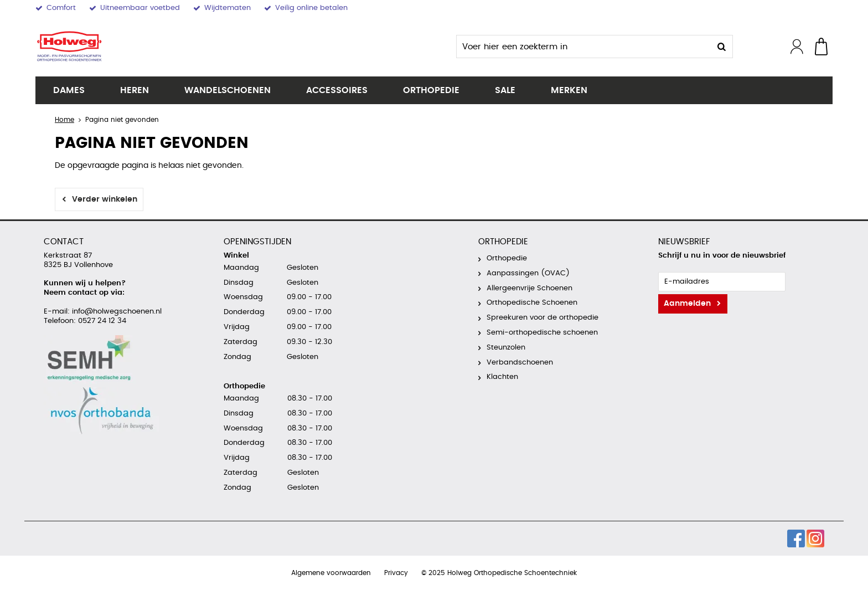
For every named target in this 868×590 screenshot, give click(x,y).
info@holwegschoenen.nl (116, 312)
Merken (569, 90)
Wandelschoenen (228, 90)
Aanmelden (687, 304)
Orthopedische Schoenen (532, 303)
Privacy (396, 573)
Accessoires (337, 90)
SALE (505, 90)
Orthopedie (431, 90)
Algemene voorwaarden (331, 573)
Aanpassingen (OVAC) (528, 273)
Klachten (502, 377)
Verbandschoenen (520, 363)
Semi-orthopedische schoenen (542, 333)
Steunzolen (506, 348)
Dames (69, 90)
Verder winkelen (105, 199)
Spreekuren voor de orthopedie (542, 318)
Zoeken (721, 47)
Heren (135, 90)
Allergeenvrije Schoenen (529, 288)
